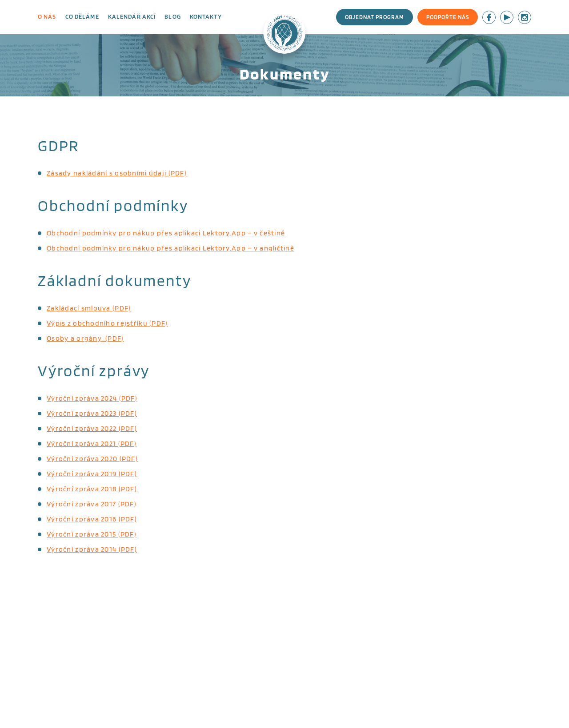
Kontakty (206, 16)
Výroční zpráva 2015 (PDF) (92, 534)
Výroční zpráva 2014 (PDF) (92, 549)
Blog (172, 16)
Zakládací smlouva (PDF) (89, 308)
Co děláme (82, 16)
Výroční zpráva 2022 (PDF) (92, 428)
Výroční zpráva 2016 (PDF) (92, 519)
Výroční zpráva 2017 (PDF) (92, 504)
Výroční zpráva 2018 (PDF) (92, 489)
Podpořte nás (448, 17)
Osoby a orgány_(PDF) (85, 338)
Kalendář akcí (132, 16)
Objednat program (375, 17)
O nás (47, 16)
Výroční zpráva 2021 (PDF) (92, 444)
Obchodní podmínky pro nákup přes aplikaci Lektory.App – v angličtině (170, 248)
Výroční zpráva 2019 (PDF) (92, 474)
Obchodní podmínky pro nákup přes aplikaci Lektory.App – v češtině (166, 233)
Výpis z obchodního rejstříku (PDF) (107, 323)
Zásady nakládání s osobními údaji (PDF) (117, 173)
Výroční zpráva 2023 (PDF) (92, 413)
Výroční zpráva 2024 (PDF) (92, 398)
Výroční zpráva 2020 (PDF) (92, 459)
